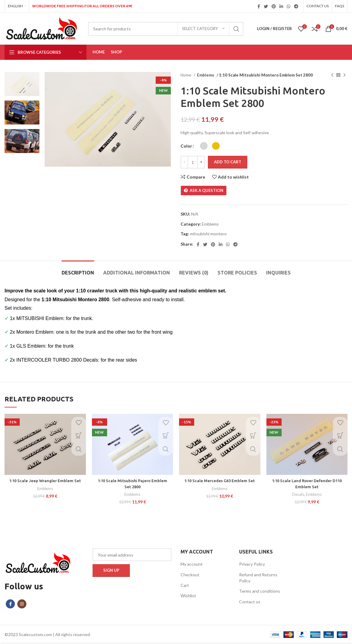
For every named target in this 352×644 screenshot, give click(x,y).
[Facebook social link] (259, 6)
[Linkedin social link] (281, 6)
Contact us (250, 602)
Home (186, 75)
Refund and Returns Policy (258, 578)
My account (192, 564)
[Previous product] (332, 75)
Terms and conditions (260, 591)
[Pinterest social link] (274, 6)
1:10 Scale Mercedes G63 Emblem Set (220, 481)
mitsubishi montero (208, 234)
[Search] (166, 29)
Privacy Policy (252, 564)
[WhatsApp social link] (289, 6)
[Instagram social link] (22, 604)
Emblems (205, 75)
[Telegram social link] (296, 6)
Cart (185, 585)
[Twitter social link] (266, 6)
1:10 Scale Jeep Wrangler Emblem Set (45, 481)
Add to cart (228, 162)
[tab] (78, 270)
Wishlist (188, 596)
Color (186, 146)
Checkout (190, 575)
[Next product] (344, 75)
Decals (298, 494)
